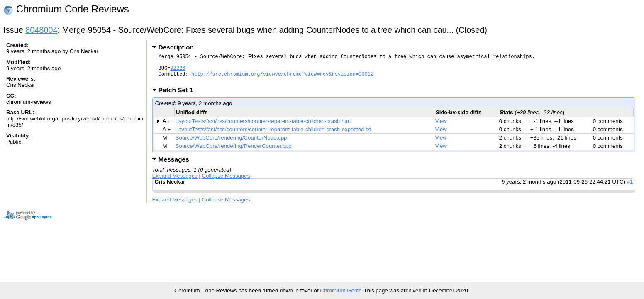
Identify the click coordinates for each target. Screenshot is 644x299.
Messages (174, 165)
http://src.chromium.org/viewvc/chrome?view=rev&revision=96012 (282, 79)
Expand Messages (175, 182)
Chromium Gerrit (340, 290)
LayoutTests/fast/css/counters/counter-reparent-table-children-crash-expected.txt (274, 136)
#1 (630, 188)
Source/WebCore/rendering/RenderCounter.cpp (234, 152)
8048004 (41, 30)
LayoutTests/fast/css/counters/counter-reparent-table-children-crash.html (264, 127)
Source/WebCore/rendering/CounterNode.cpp (231, 144)
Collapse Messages (226, 182)
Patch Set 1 (179, 96)
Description (176, 47)
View (441, 127)
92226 (178, 72)
